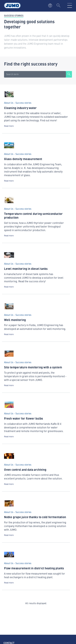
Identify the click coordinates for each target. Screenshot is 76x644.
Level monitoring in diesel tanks (26, 269)
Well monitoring (15, 320)
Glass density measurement (23, 159)
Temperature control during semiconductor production (33, 215)
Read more (9, 126)
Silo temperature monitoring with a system (33, 367)
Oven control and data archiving (25, 469)
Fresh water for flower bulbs (24, 418)
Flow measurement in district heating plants (34, 568)
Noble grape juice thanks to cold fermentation (35, 517)
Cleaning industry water (20, 108)
